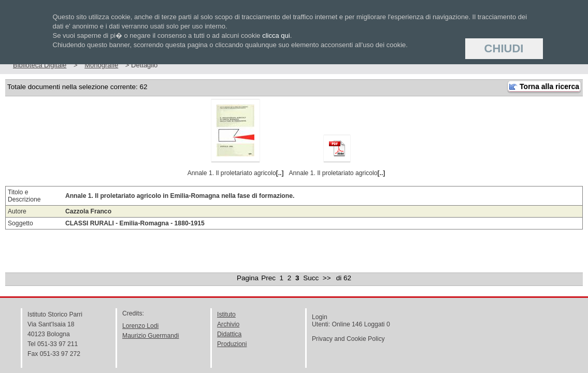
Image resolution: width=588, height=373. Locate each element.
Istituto (226, 314)
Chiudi (504, 48)
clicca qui (276, 35)
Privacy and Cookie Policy (348, 339)
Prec (268, 278)
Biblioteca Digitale (40, 65)
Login (320, 317)
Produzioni (232, 344)
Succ (311, 278)
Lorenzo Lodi (140, 326)
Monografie (101, 65)
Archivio (228, 324)
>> (327, 278)
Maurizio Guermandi (150, 336)
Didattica (229, 334)
